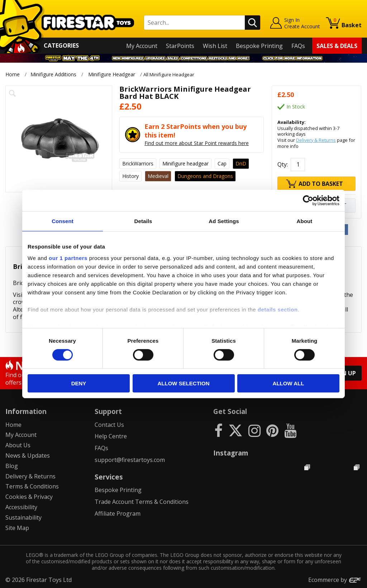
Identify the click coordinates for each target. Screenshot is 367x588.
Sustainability (23, 517)
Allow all (289, 383)
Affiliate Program (118, 514)
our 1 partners (68, 258)
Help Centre (111, 436)
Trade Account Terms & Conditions (142, 502)
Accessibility (21, 507)
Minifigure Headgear (112, 74)
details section (278, 309)
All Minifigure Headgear (174, 74)
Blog (12, 466)
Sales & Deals (337, 46)
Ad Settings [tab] (224, 221)
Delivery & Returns (316, 140)
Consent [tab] (63, 221)
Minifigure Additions (53, 74)
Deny (79, 383)
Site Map (17, 528)
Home (13, 74)
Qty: (283, 164)
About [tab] (305, 221)
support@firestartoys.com (130, 460)
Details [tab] (143, 221)
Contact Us (109, 425)
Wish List (215, 46)
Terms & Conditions (32, 486)
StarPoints (180, 46)
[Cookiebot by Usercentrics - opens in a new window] (308, 201)
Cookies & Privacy (29, 497)
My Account (142, 46)
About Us (18, 445)
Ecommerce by (335, 580)
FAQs (298, 46)
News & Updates (28, 456)
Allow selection (184, 383)
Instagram (231, 453)
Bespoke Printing (259, 46)
